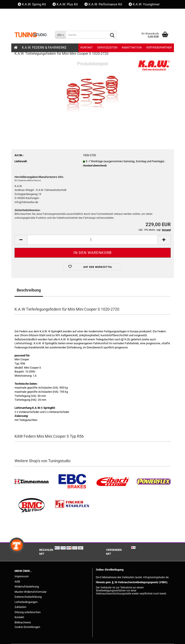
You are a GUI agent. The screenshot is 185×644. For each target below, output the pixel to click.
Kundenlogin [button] (44, 22)
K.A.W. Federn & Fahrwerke (44, 48)
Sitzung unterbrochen (28, 612)
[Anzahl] (93, 240)
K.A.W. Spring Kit (32, 4)
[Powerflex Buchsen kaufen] (154, 482)
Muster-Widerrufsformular (31, 592)
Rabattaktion (132, 47)
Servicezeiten (107, 47)
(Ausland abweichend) (95, 166)
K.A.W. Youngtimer (144, 4)
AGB (17, 582)
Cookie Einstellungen (27, 627)
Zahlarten (20, 607)
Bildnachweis (23, 622)
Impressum (22, 576)
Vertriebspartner (159, 47)
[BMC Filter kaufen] (32, 505)
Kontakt (25, 13)
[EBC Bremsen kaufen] (72, 482)
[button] (22, 22)
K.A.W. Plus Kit (65, 4)
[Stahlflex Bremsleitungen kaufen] (72, 505)
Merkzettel (72, 22)
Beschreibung (29, 290)
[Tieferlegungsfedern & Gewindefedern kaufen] (113, 482)
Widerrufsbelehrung (27, 587)
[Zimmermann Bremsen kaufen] (32, 482)
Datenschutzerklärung (28, 597)
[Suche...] (60, 35)
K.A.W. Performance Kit (103, 4)
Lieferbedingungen (26, 602)
